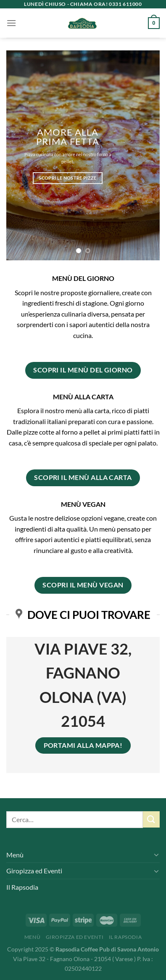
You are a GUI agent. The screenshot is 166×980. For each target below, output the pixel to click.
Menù (15, 855)
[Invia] (151, 819)
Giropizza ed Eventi (34, 871)
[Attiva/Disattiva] (156, 854)
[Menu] (11, 23)
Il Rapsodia (22, 887)
